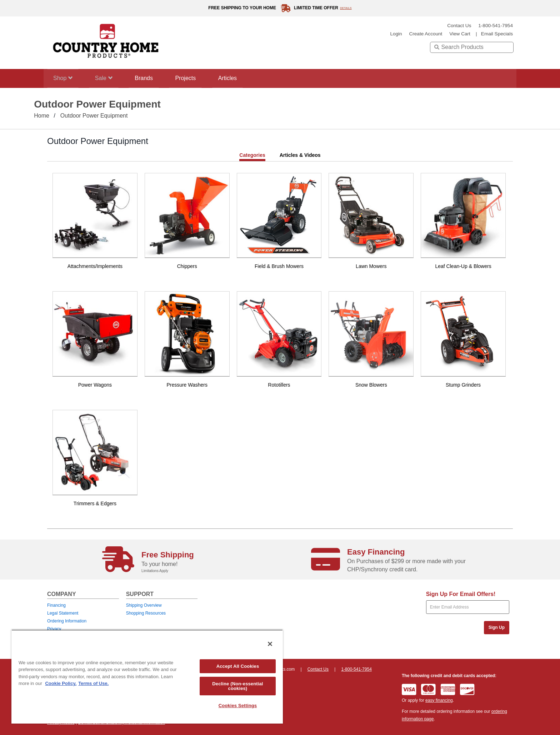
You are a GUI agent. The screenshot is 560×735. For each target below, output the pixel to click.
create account (426, 34)
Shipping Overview (144, 605)
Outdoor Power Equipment (94, 116)
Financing (56, 605)
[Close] (270, 644)
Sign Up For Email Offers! (461, 594)
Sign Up (497, 627)
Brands (152, 78)
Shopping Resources (146, 613)
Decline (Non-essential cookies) (237, 686)
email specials (497, 34)
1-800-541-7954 (496, 26)
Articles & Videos (300, 155)
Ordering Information (67, 621)
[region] (147, 677)
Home (42, 116)
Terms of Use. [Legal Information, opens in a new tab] (93, 683)
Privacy (54, 629)
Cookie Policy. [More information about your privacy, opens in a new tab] (61, 683)
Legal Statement (63, 613)
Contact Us (459, 26)
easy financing (439, 700)
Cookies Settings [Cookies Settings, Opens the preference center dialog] (238, 706)
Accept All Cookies (238, 666)
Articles (242, 78)
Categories (252, 155)
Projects (197, 78)
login (396, 34)
